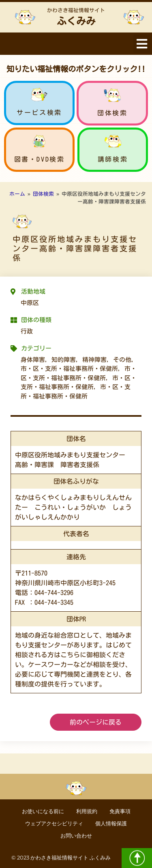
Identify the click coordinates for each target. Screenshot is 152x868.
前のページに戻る (96, 722)
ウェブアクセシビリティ (54, 824)
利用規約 (87, 811)
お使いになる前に (43, 811)
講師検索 (113, 159)
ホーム (17, 194)
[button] (142, 44)
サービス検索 (39, 113)
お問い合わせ (76, 836)
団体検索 (112, 113)
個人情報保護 (111, 824)
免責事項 (120, 811)
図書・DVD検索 (40, 159)
